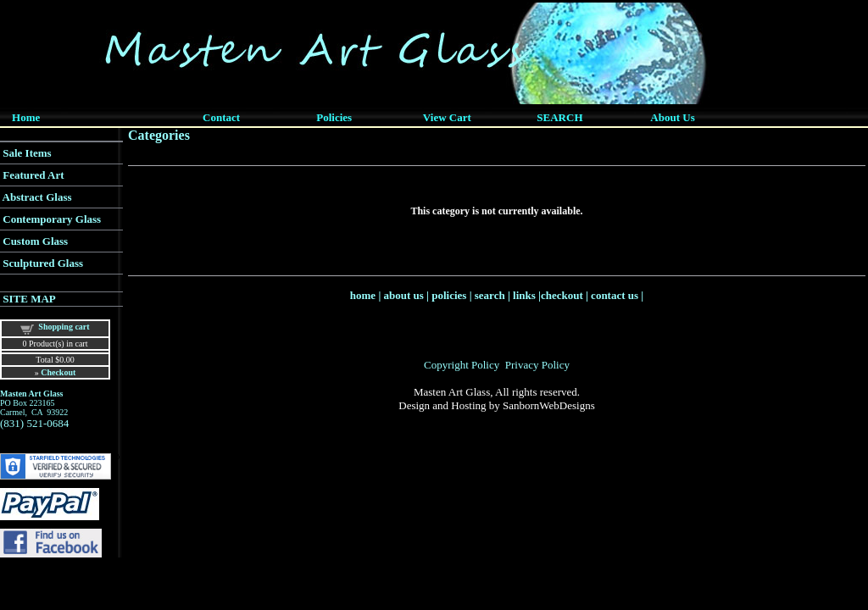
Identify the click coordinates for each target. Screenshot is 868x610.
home (363, 295)
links (524, 295)
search (490, 295)
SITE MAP (29, 299)
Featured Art (33, 175)
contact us (615, 295)
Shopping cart (64, 327)
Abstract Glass (37, 197)
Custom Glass (35, 241)
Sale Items (27, 153)
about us (404, 295)
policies (449, 295)
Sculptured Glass (43, 263)
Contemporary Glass (52, 219)
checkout (562, 295)
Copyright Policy (462, 365)
